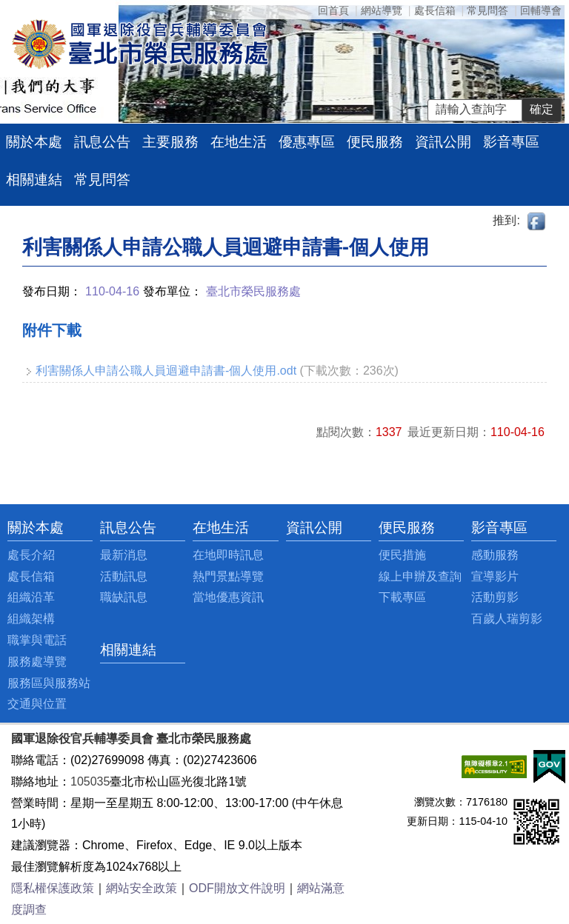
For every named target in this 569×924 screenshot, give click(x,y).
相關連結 (34, 180)
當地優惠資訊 (228, 597)
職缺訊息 (124, 597)
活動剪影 (495, 597)
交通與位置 (37, 704)
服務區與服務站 (49, 683)
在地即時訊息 (228, 555)
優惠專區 (307, 142)
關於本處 (34, 142)
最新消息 (124, 555)
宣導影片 (495, 576)
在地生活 (239, 142)
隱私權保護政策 (53, 888)
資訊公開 (443, 142)
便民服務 (375, 142)
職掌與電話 (37, 640)
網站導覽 (382, 10)
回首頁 (333, 10)
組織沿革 (31, 597)
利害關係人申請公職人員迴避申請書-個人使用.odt (166, 371)
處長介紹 (31, 555)
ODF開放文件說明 (237, 888)
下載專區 (402, 597)
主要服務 (170, 142)
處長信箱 (435, 10)
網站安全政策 (142, 888)
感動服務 (495, 555)
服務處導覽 (37, 662)
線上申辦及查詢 (420, 576)
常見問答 (488, 10)
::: (11, 528)
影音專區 (511, 142)
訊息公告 (102, 142)
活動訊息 (124, 576)
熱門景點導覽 (228, 576)
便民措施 (402, 555)
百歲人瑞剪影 (507, 619)
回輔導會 (541, 10)
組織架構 (31, 619)
